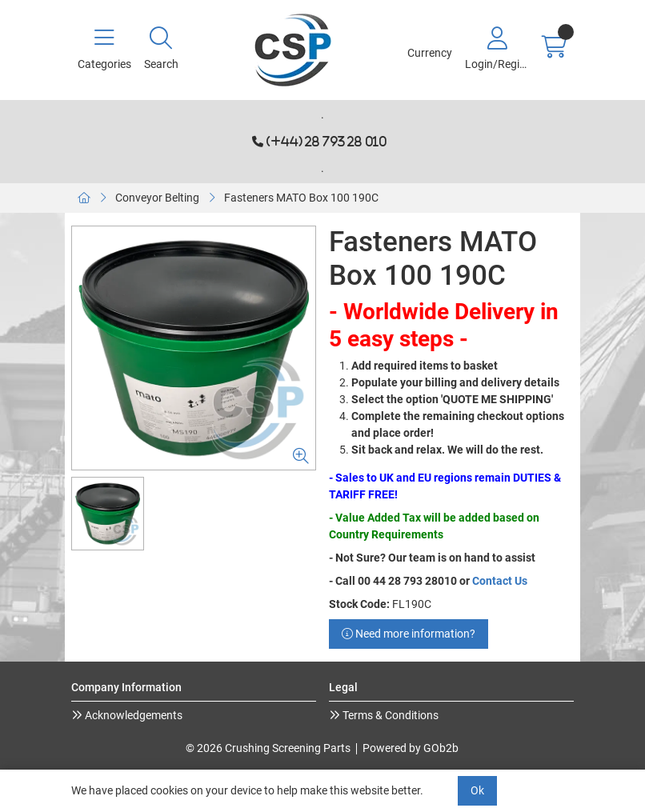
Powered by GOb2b (411, 748)
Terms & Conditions (389, 715)
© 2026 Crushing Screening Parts (268, 748)
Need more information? (409, 634)
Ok (477, 790)
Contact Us (500, 581)
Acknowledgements (132, 715)
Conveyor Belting (157, 198)
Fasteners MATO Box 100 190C (301, 198)
